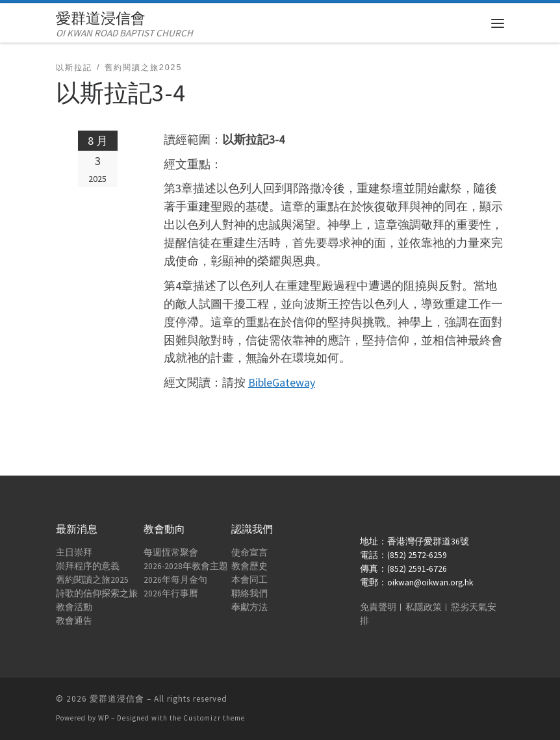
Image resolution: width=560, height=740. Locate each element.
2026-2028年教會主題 (186, 566)
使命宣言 (249, 553)
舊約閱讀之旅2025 (92, 580)
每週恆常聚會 (171, 553)
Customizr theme (214, 718)
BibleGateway (282, 382)
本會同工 (249, 580)
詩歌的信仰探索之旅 (97, 593)
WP (104, 718)
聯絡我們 (249, 593)
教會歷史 (249, 566)
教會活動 (74, 607)
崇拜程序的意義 (88, 566)
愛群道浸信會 (117, 699)
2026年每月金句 (175, 580)
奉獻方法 (249, 607)
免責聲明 (378, 607)
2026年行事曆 (171, 593)
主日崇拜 (74, 553)
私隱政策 (424, 607)
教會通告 (74, 621)
